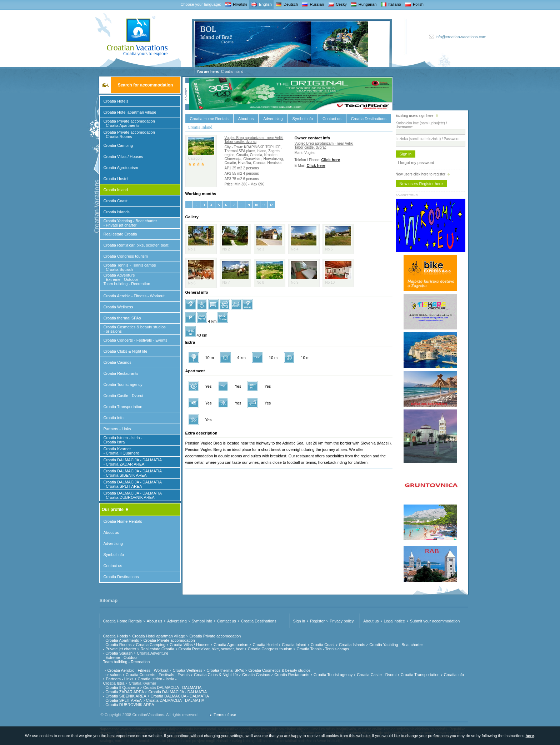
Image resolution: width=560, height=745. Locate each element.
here (530, 736)
